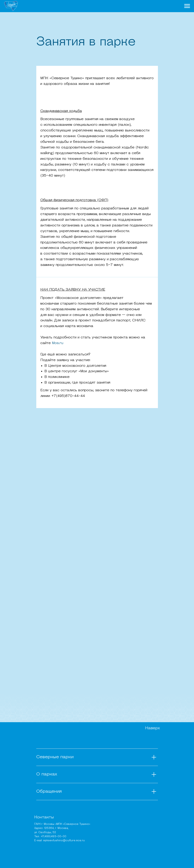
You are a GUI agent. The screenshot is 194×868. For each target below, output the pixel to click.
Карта (149, 6)
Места (126, 6)
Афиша (138, 6)
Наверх (153, 728)
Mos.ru (57, 343)
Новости (89, 6)
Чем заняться (109, 6)
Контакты (44, 817)
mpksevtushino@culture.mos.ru (64, 841)
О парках (73, 6)
